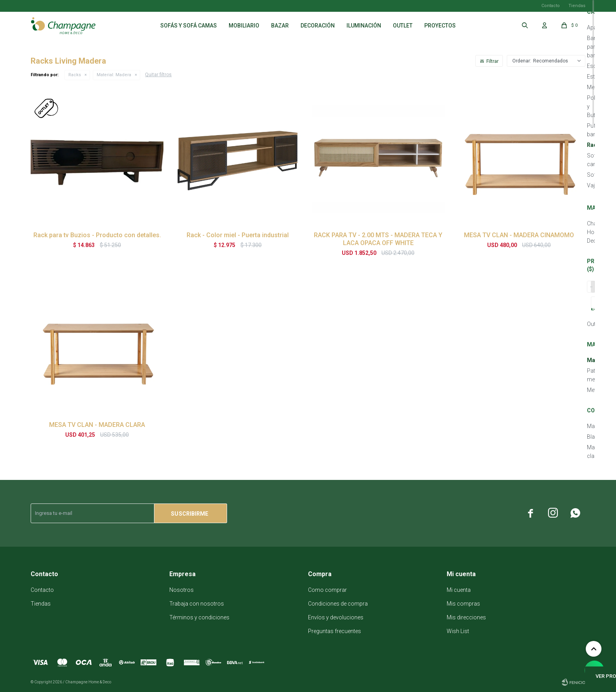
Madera (114, 75)
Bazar (280, 26)
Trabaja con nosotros (197, 604)
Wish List (458, 631)
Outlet (403, 26)
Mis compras (463, 604)
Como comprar (327, 590)
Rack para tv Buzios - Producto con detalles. (97, 235)
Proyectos (440, 26)
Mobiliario (244, 26)
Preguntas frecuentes (335, 631)
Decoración (318, 26)
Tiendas (577, 6)
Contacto (551, 6)
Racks (75, 75)
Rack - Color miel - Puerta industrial (238, 235)
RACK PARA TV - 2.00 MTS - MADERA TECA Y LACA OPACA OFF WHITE (378, 239)
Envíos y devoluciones (336, 617)
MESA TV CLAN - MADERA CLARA (97, 425)
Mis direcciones (466, 617)
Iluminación (364, 26)
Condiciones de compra (338, 604)
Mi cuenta (459, 590)
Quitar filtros (158, 75)
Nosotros (181, 590)
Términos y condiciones (199, 617)
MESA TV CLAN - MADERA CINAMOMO (519, 235)
